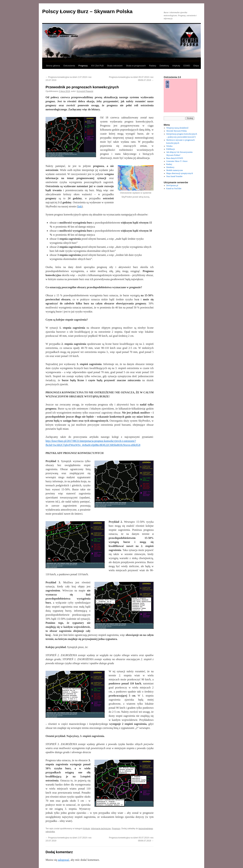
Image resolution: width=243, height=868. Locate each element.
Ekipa (196, 66)
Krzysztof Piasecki (85, 91)
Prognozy (83, 66)
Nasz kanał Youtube (174, 176)
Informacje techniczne (101, 829)
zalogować (63, 860)
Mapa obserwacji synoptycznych (180, 173)
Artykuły (176, 66)
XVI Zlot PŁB (97, 66)
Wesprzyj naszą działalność (178, 128)
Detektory (164, 66)
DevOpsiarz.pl (172, 185)
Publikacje (171, 149)
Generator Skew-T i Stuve (177, 161)
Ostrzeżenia (69, 66)
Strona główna (53, 66)
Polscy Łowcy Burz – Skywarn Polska (87, 11)
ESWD (187, 66)
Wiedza (169, 146)
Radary (153, 66)
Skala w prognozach (136, 66)
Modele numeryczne (175, 170)
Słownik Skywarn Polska (177, 131)
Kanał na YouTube (174, 188)
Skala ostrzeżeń (115, 66)
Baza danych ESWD (175, 158)
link (80, 206)
